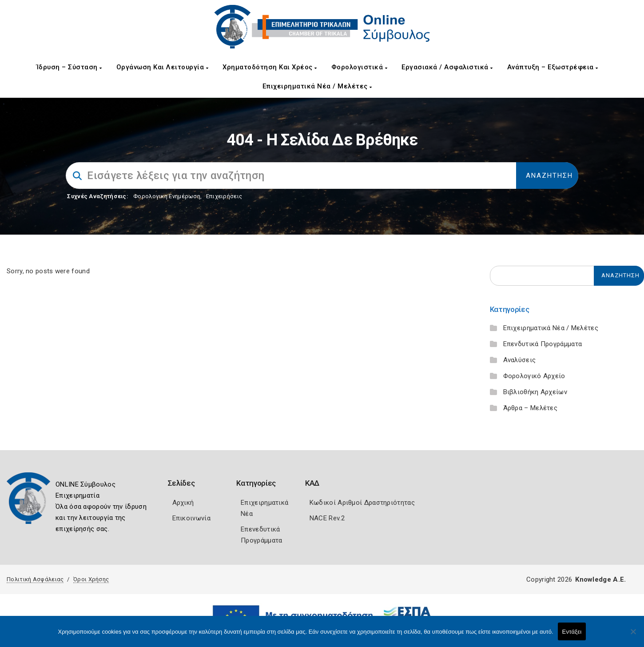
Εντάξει (572, 632)
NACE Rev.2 (327, 518)
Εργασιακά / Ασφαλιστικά (447, 67)
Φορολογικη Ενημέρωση (167, 196)
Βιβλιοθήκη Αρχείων (535, 392)
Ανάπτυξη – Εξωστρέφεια (553, 67)
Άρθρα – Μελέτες (531, 408)
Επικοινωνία (191, 518)
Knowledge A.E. (600, 579)
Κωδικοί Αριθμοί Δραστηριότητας (362, 503)
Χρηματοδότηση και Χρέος (270, 67)
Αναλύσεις (520, 360)
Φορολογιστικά (360, 67)
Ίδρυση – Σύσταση (69, 67)
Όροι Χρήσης (91, 579)
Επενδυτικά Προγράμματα (543, 344)
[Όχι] (633, 636)
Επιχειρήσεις (224, 196)
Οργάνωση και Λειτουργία (163, 67)
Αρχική (183, 503)
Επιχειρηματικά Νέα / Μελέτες (317, 86)
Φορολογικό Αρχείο (534, 376)
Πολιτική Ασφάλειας (35, 579)
